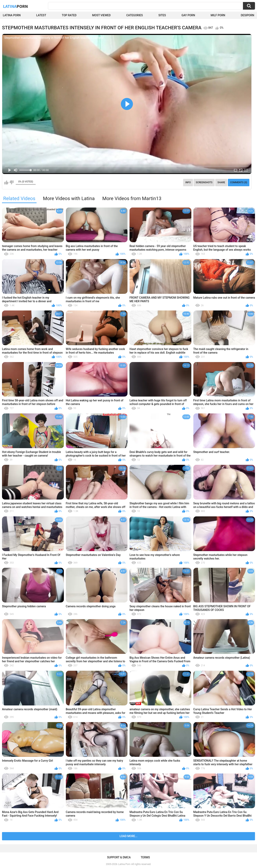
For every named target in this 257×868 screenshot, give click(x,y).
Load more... (129, 836)
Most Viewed (101, 15)
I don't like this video (12, 182)
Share (221, 182)
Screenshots (204, 182)
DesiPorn (247, 15)
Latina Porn (12, 15)
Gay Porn (188, 15)
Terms (145, 857)
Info (188, 182)
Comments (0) (239, 182)
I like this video (6, 182)
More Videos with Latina (69, 198)
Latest (41, 15)
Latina (15, 6)
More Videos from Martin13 (132, 198)
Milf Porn (218, 15)
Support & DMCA (119, 857)
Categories (135, 15)
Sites (162, 15)
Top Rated (69, 15)
